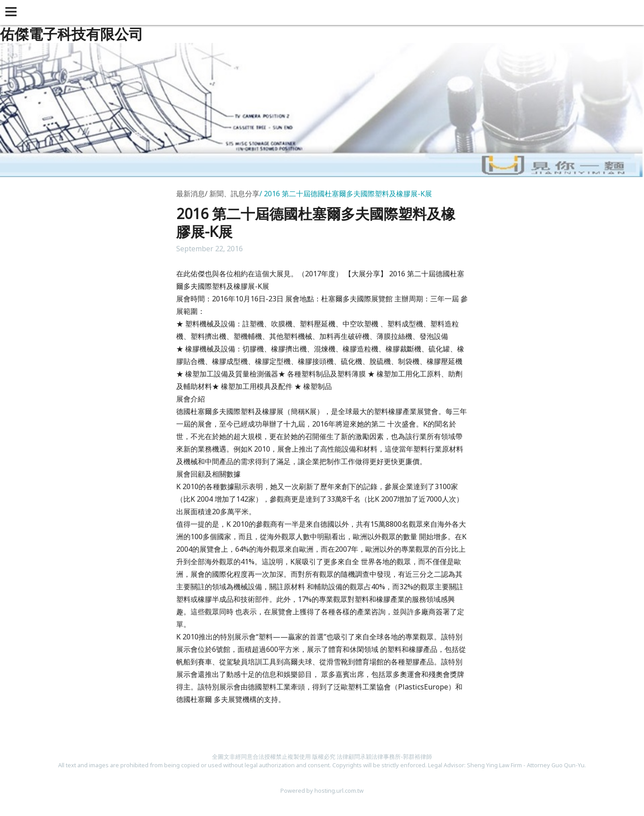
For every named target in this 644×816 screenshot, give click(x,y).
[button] (13, 13)
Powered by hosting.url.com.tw (322, 791)
